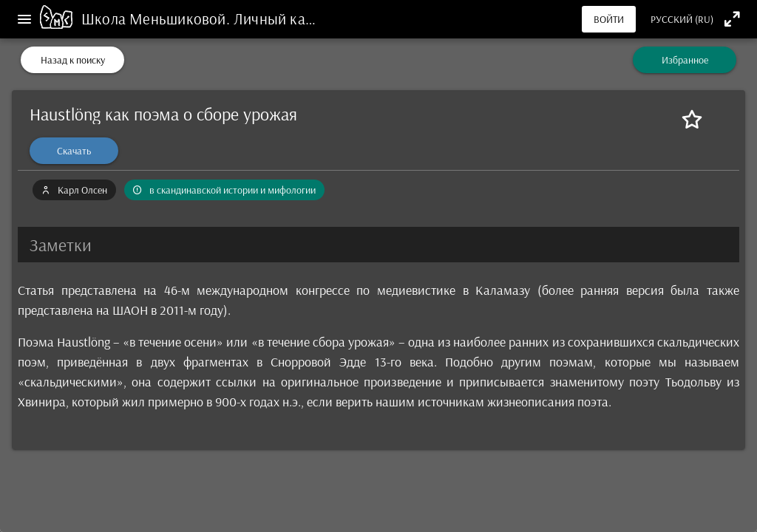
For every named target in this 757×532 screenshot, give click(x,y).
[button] (378, 245)
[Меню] (24, 19)
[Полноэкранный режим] (732, 19)
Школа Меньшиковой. (157, 18)
